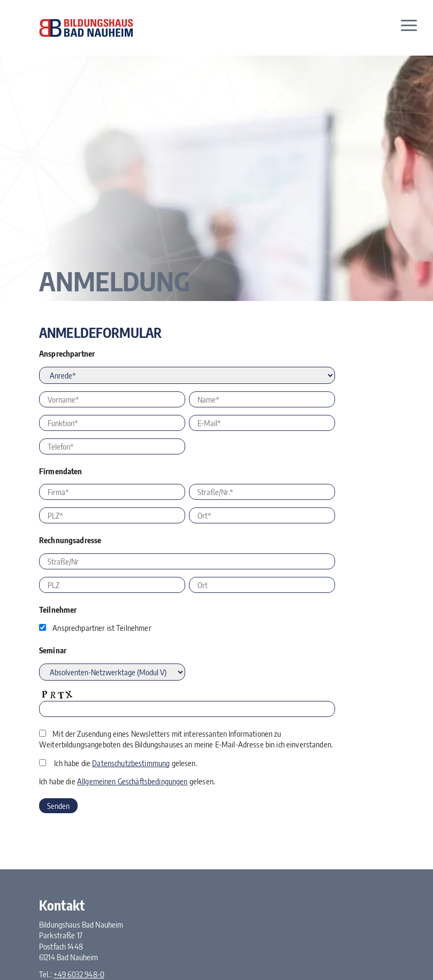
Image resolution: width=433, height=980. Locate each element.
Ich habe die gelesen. (126, 763)
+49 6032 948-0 (79, 974)
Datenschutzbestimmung (131, 763)
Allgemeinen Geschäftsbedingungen (132, 781)
